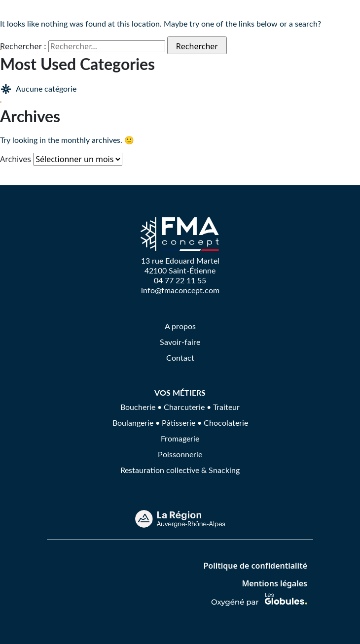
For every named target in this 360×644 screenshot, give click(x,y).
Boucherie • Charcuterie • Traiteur (180, 407)
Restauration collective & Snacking (180, 470)
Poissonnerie (180, 454)
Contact (180, 357)
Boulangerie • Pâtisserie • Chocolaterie (180, 423)
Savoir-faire (180, 342)
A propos (180, 326)
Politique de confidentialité (255, 566)
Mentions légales (274, 583)
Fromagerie (180, 438)
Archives (16, 159)
